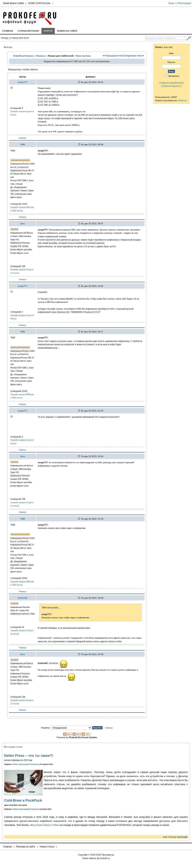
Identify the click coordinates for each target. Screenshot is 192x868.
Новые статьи (47, 847)
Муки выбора (83, 56)
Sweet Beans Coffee (13, 3)
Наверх (23, 138)
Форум (48, 31)
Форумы (41, 56)
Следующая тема (133, 56)
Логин (171, 3)
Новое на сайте (67, 31)
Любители (17, 764)
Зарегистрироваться (171, 83)
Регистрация (184, 3)
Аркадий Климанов (30, 764)
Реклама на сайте (26, 847)
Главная (8, 31)
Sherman (182, 100)
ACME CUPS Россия (39, 3)
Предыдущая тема (114, 56)
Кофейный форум (23, 56)
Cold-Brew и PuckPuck (23, 800)
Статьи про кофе (28, 31)
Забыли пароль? (171, 86)
